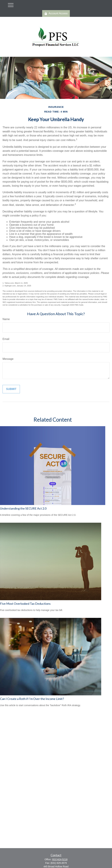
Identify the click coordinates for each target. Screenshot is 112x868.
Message (8, 359)
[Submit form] (11, 389)
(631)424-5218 (60, 859)
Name (6, 319)
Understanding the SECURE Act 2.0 (23, 508)
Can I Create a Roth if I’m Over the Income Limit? (32, 699)
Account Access (56, 13)
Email (6, 339)
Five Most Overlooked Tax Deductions (25, 604)
